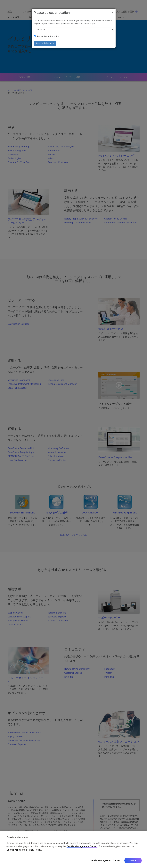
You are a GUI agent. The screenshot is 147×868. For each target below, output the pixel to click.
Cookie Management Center (82, 846)
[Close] (112, 12)
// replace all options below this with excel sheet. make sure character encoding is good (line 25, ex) (74, 30)
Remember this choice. (47, 36)
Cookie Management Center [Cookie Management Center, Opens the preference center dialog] (105, 860)
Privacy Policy (34, 850)
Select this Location (45, 43)
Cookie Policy (14, 850)
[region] (73, 850)
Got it (133, 861)
